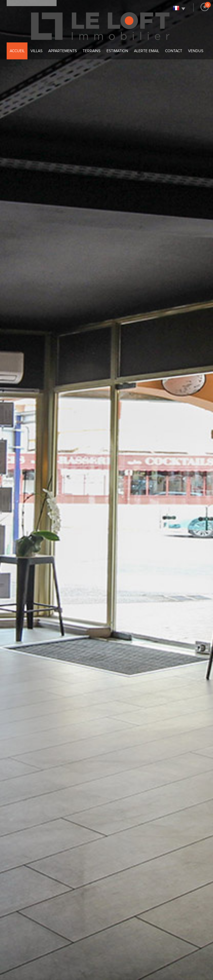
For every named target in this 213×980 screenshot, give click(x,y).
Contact (174, 51)
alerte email (147, 51)
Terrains (92, 51)
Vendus (196, 51)
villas (36, 51)
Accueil (17, 51)
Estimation (117, 51)
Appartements (63, 51)
